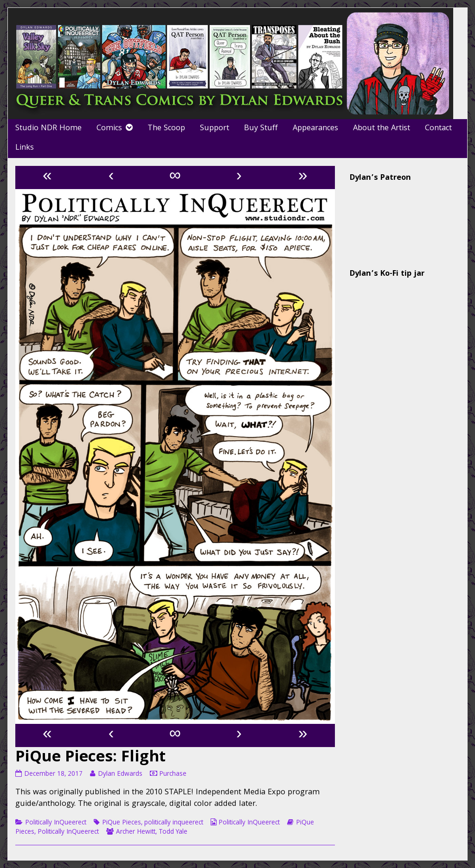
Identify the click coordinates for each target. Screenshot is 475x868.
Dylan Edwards (120, 774)
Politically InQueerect (56, 823)
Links (25, 148)
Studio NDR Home (48, 129)
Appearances (315, 129)
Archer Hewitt (136, 832)
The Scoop (166, 129)
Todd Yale (173, 832)
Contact (438, 129)
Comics (109, 129)
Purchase (173, 774)
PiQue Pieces (122, 823)
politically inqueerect (174, 823)
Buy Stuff (261, 129)
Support (215, 129)
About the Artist (382, 129)
